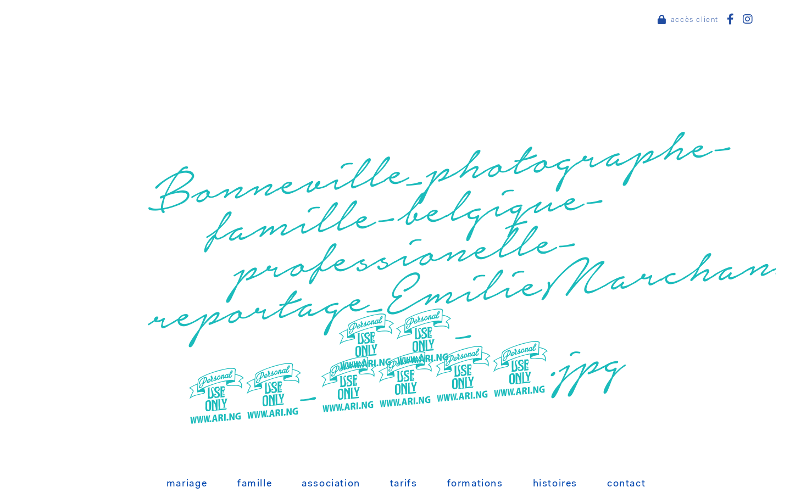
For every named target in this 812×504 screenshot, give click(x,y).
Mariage (187, 484)
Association (331, 484)
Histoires (555, 484)
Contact (626, 484)
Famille (255, 484)
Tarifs (404, 484)
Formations (475, 484)
